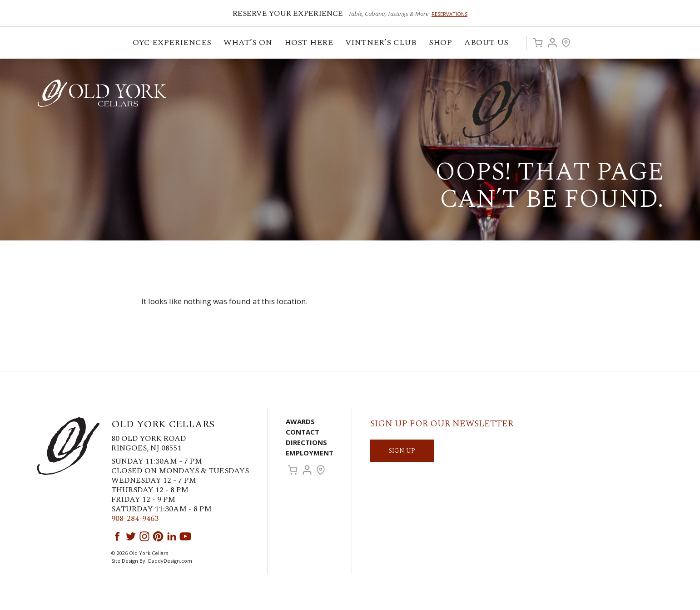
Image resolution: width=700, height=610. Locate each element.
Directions (306, 442)
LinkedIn (172, 536)
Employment (310, 453)
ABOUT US (487, 44)
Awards (300, 421)
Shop (441, 44)
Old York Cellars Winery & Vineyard (102, 93)
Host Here (309, 44)
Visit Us (566, 43)
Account (552, 43)
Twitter (131, 536)
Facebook (117, 536)
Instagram (144, 536)
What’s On (248, 44)
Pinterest (158, 536)
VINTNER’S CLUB (382, 44)
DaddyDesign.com (170, 561)
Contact (303, 432)
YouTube (185, 536)
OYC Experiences (173, 44)
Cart (538, 43)
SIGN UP (402, 451)
